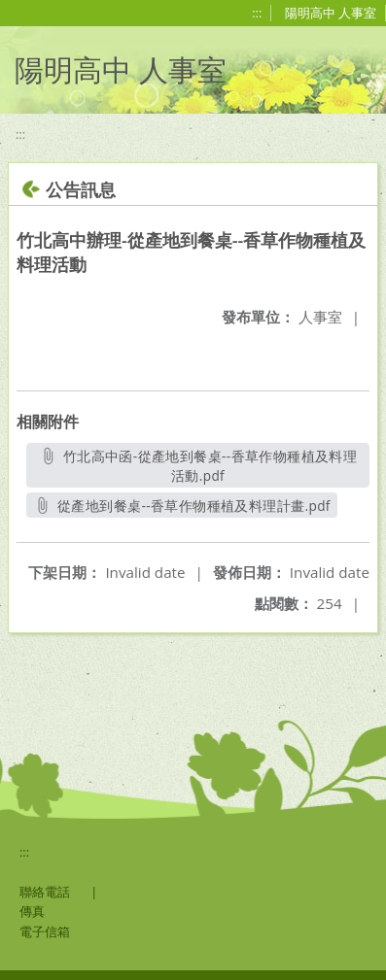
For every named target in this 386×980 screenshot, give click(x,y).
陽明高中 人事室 (331, 13)
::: (257, 13)
